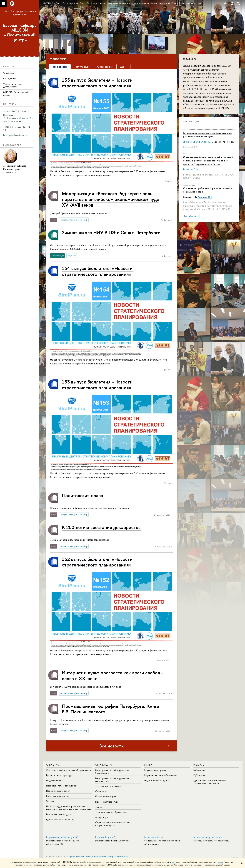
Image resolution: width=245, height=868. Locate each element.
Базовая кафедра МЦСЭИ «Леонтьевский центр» (20, 32)
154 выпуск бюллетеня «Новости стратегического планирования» (97, 271)
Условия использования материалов (102, 857)
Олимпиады (101, 791)
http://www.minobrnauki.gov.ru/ (62, 837)
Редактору (235, 857)
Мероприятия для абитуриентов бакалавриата (112, 771)
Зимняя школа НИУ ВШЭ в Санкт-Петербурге (111, 232)
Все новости (112, 746)
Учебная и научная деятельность (13, 85)
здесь (174, 862)
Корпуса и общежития (58, 796)
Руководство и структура (59, 775)
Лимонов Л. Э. (191, 142)
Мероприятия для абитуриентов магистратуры (112, 780)
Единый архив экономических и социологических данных (210, 782)
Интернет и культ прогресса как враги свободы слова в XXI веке (113, 675)
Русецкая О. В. (191, 169)
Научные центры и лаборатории (161, 775)
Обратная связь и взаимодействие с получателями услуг (114, 824)
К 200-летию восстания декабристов (101, 527)
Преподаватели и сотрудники (62, 786)
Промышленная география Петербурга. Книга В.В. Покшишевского (111, 709)
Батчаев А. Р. (206, 142)
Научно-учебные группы (157, 780)
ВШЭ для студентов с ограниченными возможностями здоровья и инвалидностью (69, 808)
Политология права (82, 495)
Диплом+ (100, 807)
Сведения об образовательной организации (69, 770)
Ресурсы (199, 765)
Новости (58, 59)
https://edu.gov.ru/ (105, 837)
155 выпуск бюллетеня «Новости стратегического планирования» (97, 83)
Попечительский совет (58, 791)
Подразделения (54, 780)
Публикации (191, 122)
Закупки (50, 801)
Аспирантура (102, 817)
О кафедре (9, 73)
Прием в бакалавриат (106, 796)
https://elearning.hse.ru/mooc (209, 837)
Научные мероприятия (156, 770)
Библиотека (199, 770)
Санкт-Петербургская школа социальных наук (20, 13)
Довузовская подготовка (108, 786)
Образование (104, 765)
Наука (148, 765)
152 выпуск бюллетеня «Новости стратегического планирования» (97, 562)
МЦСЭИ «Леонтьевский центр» (16, 94)
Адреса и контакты (77, 857)
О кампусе (54, 765)
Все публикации (191, 216)
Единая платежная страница (60, 820)
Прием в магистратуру (107, 802)
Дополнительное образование (111, 812)
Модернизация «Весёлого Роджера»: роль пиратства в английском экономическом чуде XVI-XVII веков (111, 199)
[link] (18, 135)
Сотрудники (10, 78)
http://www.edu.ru (154, 837)
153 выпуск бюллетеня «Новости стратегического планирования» (97, 385)
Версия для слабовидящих (59, 814)
